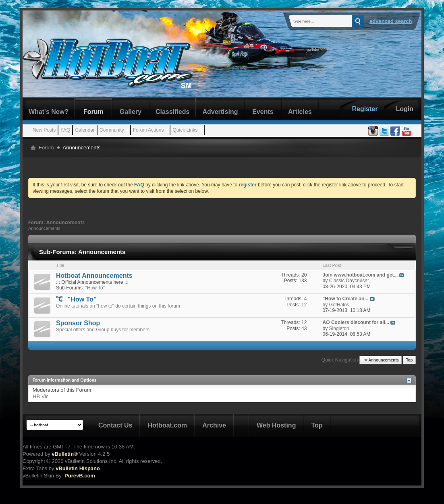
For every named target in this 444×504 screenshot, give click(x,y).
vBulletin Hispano (78, 468)
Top (409, 360)
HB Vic (41, 396)
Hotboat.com (167, 425)
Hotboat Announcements (94, 276)
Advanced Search (391, 21)
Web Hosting (276, 425)
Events (263, 112)
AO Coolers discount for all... (356, 322)
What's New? (49, 112)
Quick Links (185, 130)
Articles (300, 112)
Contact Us (115, 425)
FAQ (65, 130)
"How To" (95, 288)
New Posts (44, 130)
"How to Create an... (346, 299)
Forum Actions (148, 130)
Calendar (85, 130)
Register (365, 109)
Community (112, 130)
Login (405, 109)
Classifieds (172, 112)
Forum (93, 112)
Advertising (220, 112)
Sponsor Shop (78, 323)
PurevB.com (80, 476)
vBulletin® (64, 454)
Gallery (131, 112)
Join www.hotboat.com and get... (360, 275)
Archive (214, 425)
